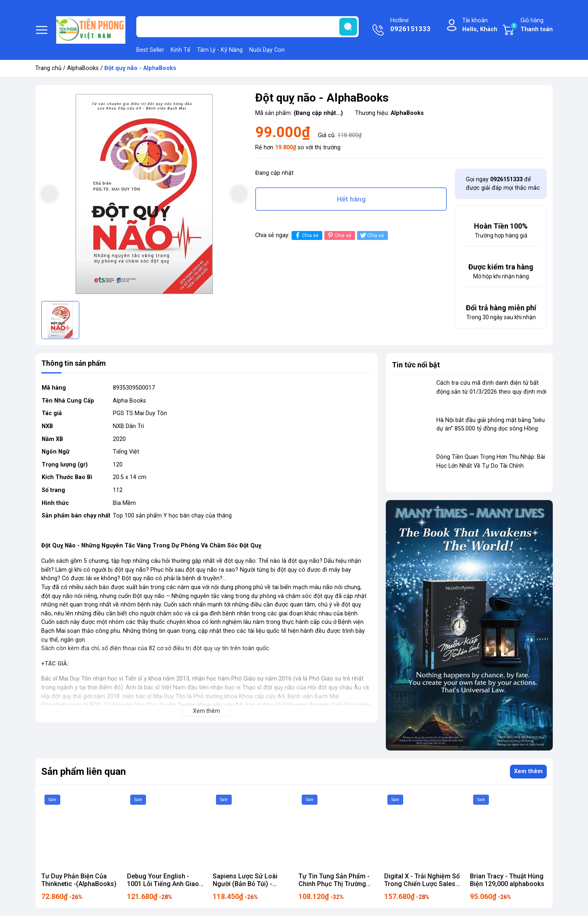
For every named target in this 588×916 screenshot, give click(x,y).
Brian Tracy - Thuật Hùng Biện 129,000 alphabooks (507, 880)
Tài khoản (480, 25)
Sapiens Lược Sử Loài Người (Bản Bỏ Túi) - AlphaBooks (245, 884)
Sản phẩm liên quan (84, 772)
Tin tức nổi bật (416, 365)
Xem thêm (528, 771)
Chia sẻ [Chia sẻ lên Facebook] (306, 236)
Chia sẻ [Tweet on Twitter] (371, 236)
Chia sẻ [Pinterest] (339, 236)
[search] (348, 27)
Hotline (410, 25)
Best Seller (150, 50)
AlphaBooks (83, 68)
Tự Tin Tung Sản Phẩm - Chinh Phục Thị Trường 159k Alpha (334, 884)
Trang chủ (48, 68)
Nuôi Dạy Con (267, 50)
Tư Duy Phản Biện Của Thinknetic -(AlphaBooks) (79, 880)
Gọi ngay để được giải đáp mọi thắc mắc (503, 184)
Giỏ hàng (531, 25)
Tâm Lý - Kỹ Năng (220, 50)
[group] (144, 194)
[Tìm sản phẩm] (247, 27)
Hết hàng (351, 199)
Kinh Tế (181, 50)
